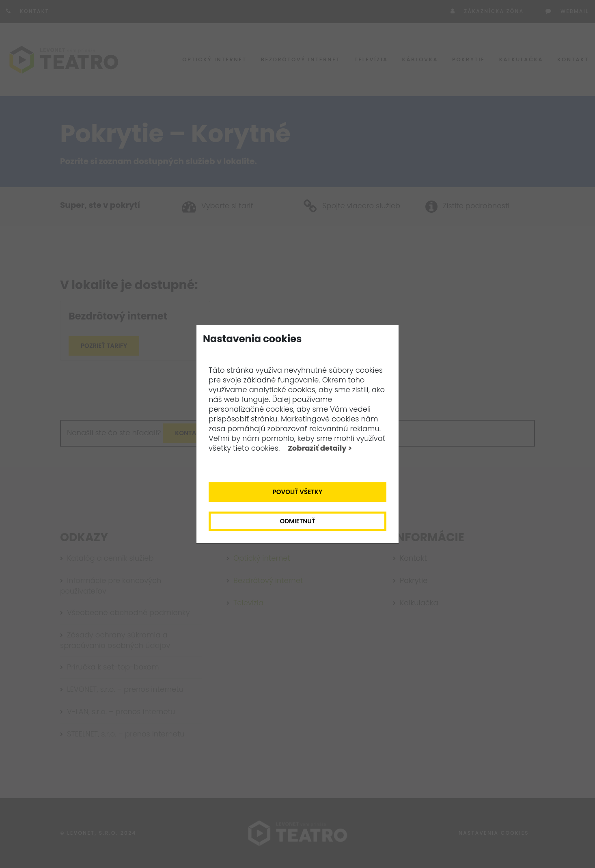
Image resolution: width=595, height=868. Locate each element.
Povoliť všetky (298, 492)
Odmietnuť (298, 521)
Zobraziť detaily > (320, 448)
